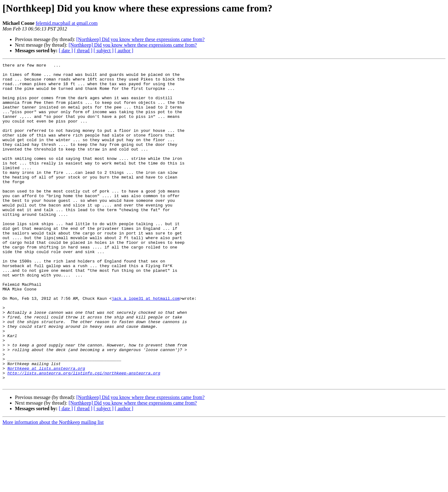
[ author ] (124, 51)
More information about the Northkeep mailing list (53, 487)
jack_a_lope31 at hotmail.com (146, 346)
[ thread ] (83, 51)
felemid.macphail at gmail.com (67, 23)
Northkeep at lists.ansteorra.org (46, 430)
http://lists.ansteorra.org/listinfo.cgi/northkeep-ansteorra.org (84, 435)
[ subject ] (104, 51)
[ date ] (66, 51)
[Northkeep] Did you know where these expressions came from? (140, 39)
